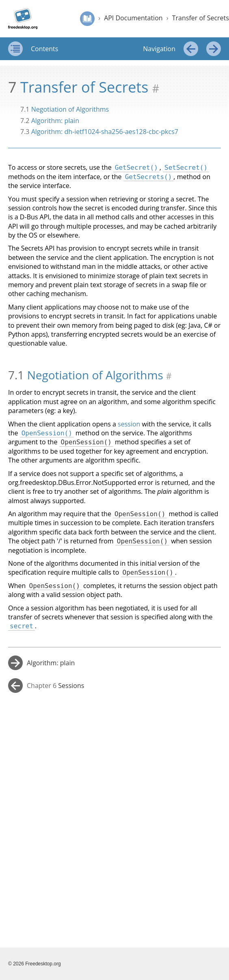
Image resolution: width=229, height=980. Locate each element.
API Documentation (133, 18)
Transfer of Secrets (201, 18)
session (129, 424)
